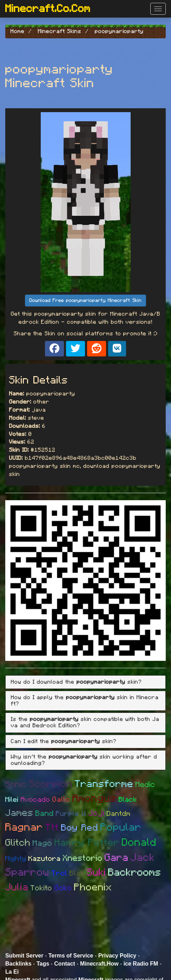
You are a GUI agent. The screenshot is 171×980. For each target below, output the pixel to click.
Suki (96, 873)
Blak (77, 873)
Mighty (16, 859)
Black (128, 800)
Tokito (41, 888)
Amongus (94, 799)
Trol (60, 873)
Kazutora (45, 859)
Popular (121, 827)
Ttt (52, 828)
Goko (63, 888)
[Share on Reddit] (97, 349)
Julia (17, 887)
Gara (117, 858)
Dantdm (119, 814)
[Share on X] (75, 349)
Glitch (18, 843)
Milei (12, 800)
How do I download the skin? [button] (76, 682)
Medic (145, 785)
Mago (42, 843)
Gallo (61, 800)
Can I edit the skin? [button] (64, 741)
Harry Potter (87, 843)
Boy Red (80, 828)
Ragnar (24, 827)
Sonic (16, 785)
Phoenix (93, 888)
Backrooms (135, 873)
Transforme (104, 784)
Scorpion (51, 784)
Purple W (71, 814)
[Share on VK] (117, 349)
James (19, 813)
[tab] (85, 682)
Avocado (35, 800)
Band (45, 813)
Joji (96, 813)
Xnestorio (83, 858)
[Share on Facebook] (54, 349)
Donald (139, 843)
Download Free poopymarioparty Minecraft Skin (85, 301)
